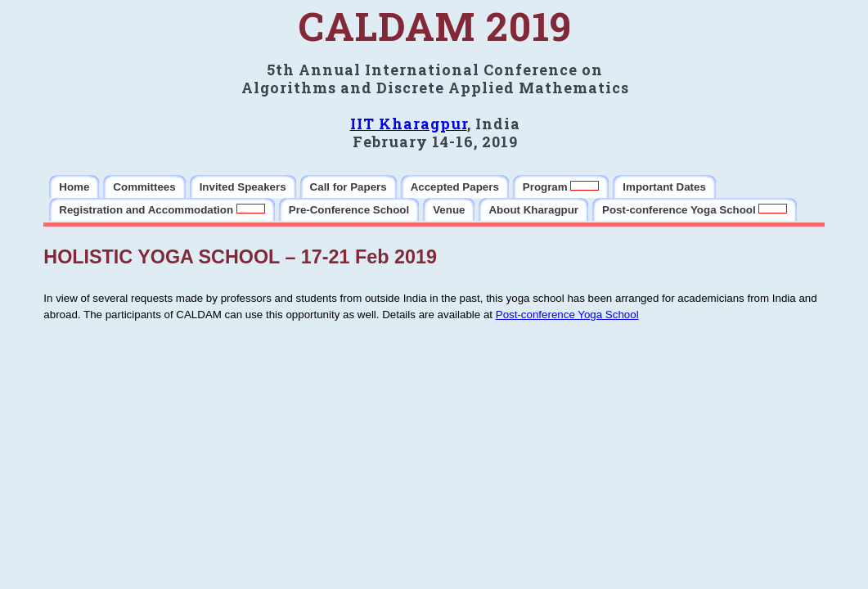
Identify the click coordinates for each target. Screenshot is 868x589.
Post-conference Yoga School (567, 315)
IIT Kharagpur (409, 124)
